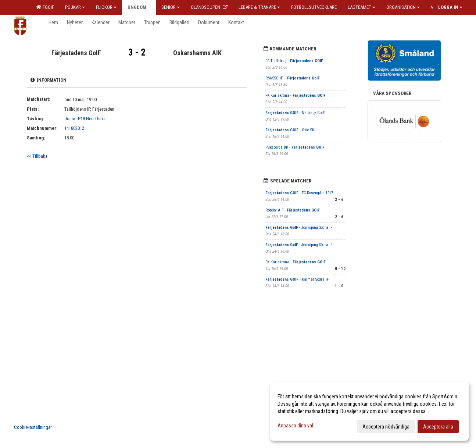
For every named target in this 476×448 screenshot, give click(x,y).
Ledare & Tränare (259, 7)
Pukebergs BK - (295, 147)
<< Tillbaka (37, 156)
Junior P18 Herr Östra (85, 119)
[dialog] (369, 411)
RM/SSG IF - (293, 78)
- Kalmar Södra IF (297, 279)
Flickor (106, 7)
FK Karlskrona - (296, 95)
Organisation (403, 7)
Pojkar (75, 7)
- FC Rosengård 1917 (299, 193)
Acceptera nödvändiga (386, 427)
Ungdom (139, 7)
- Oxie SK (290, 130)
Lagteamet (362, 7)
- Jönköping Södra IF (299, 227)
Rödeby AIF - (293, 210)
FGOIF (45, 7)
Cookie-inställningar (33, 427)
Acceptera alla (438, 427)
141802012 (74, 128)
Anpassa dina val (295, 426)
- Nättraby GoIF (295, 113)
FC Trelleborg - (294, 61)
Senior (171, 7)
